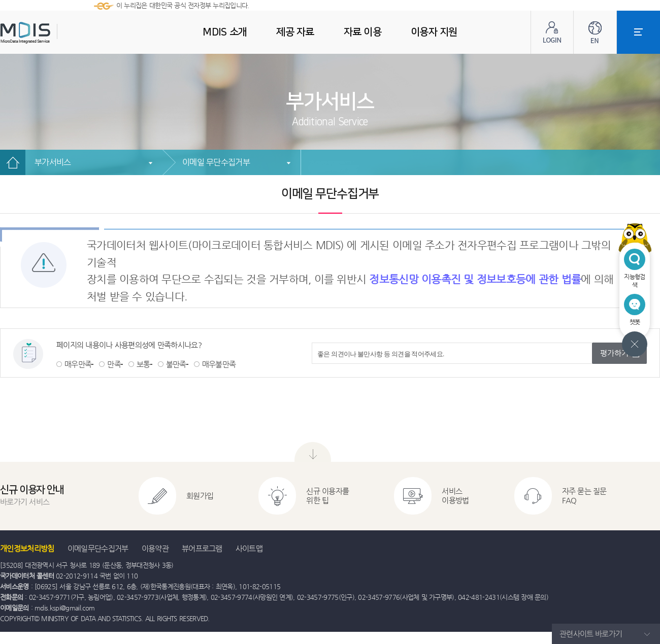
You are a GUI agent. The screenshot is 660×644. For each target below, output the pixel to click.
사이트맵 (249, 548)
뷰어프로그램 (202, 548)
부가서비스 (53, 162)
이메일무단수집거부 (98, 548)
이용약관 (155, 548)
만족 (114, 364)
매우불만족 (219, 364)
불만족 (176, 364)
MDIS (51, 33)
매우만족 (78, 364)
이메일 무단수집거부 (216, 162)
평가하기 (614, 353)
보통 (143, 364)
